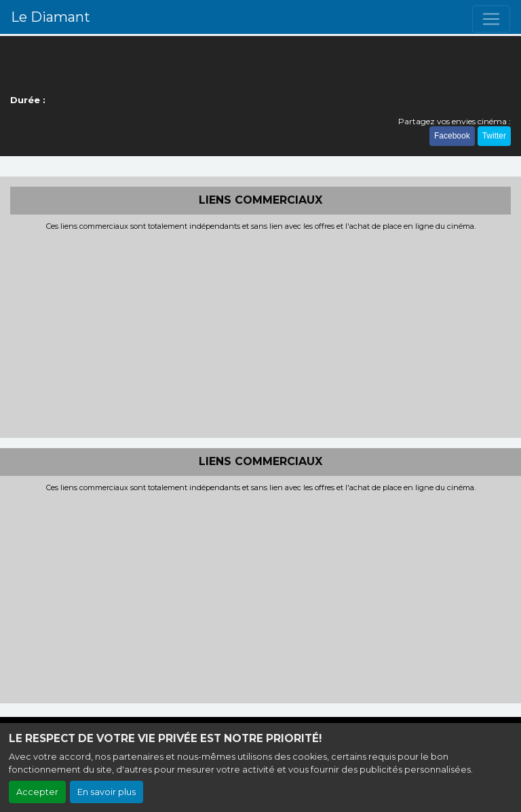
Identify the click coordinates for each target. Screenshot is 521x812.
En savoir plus (107, 792)
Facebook (452, 136)
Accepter (37, 792)
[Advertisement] (260, 333)
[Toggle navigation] (491, 19)
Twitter (494, 136)
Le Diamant (51, 17)
